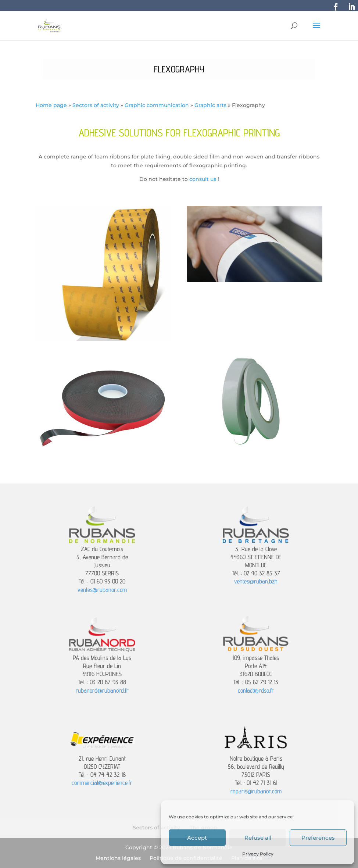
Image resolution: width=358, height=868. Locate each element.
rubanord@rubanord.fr (102, 690)
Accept (197, 838)
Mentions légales (118, 858)
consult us (203, 179)
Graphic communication (157, 105)
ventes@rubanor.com (102, 590)
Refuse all (258, 838)
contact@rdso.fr (256, 690)
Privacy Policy (258, 854)
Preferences (318, 838)
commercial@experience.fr (102, 783)
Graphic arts (210, 105)
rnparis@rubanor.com (256, 791)
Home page (51, 105)
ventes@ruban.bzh (256, 581)
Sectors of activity (96, 105)
